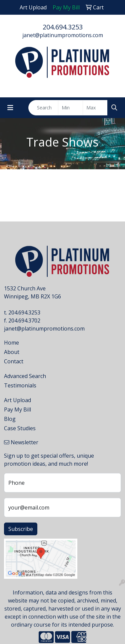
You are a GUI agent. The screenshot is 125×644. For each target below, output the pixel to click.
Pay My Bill (17, 409)
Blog (10, 419)
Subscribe (21, 529)
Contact (14, 361)
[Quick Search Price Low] (70, 108)
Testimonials (20, 385)
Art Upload (17, 400)
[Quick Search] (43, 108)
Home (11, 343)
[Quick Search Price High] (95, 108)
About (12, 352)
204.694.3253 (63, 27)
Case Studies (20, 428)
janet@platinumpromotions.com (63, 35)
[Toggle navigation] (10, 108)
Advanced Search (25, 376)
